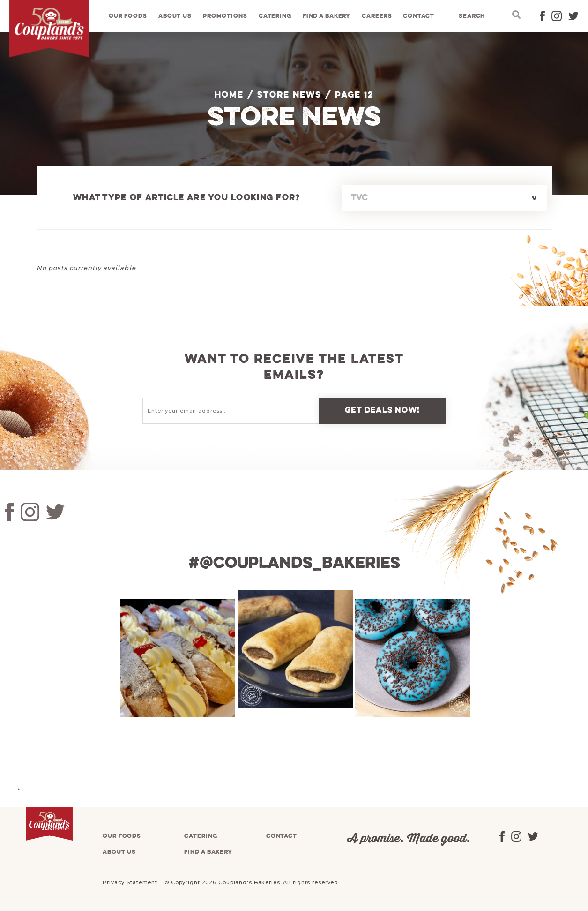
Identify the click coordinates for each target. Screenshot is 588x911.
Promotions (225, 16)
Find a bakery (327, 16)
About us (175, 16)
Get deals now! (382, 410)
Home (229, 95)
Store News (289, 95)
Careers (377, 16)
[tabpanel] (176, 658)
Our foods (128, 16)
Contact (419, 16)
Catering (275, 16)
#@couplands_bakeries (294, 564)
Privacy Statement (130, 882)
